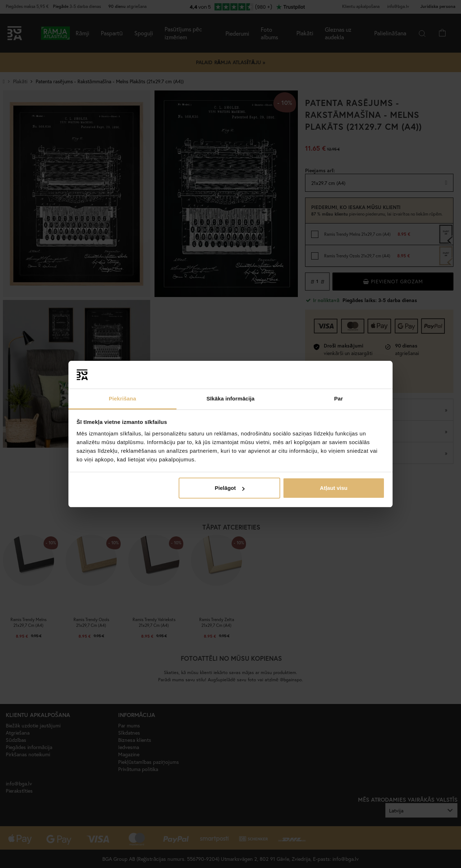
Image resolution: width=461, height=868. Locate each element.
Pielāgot (229, 488)
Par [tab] (339, 398)
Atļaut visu (334, 488)
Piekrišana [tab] (122, 398)
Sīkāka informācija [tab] (230, 398)
